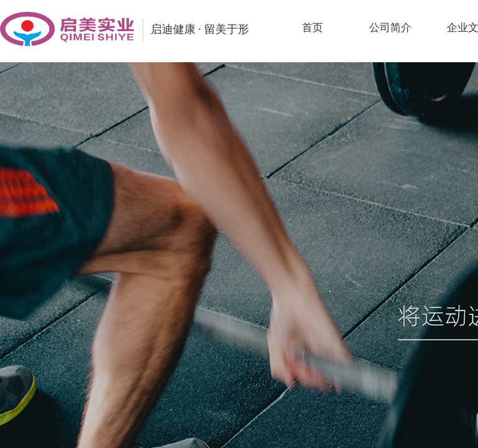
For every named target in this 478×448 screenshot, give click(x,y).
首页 (312, 28)
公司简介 (390, 28)
